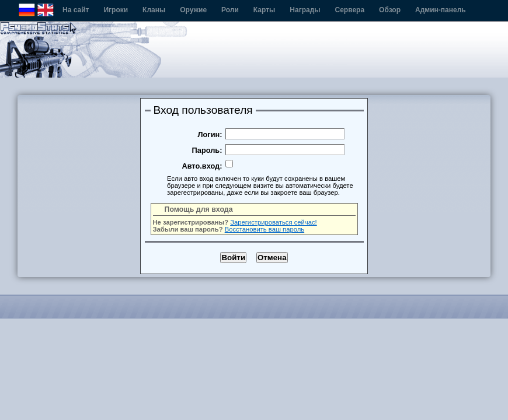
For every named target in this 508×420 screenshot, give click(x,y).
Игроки (116, 10)
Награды (305, 10)
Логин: (210, 134)
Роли (230, 10)
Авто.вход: (202, 166)
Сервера (350, 10)
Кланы (154, 10)
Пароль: (207, 150)
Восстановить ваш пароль (265, 229)
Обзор (390, 10)
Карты (264, 10)
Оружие (193, 10)
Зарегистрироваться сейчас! (274, 222)
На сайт (76, 10)
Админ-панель (441, 10)
